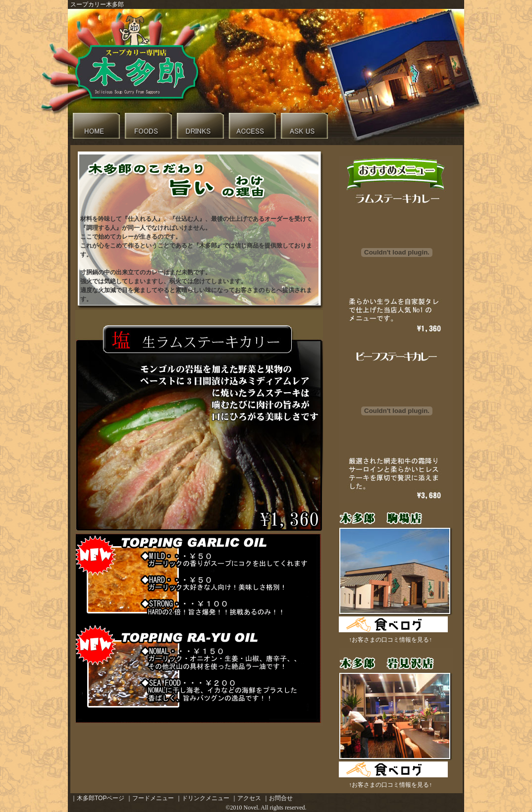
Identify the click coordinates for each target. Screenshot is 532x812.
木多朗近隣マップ (252, 126)
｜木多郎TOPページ (98, 798)
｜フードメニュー (150, 798)
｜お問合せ (278, 798)
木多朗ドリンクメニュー (200, 126)
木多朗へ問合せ (304, 126)
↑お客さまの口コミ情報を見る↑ (390, 640)
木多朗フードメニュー (148, 126)
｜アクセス (246, 798)
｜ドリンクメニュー (203, 798)
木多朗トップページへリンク (96, 126)
